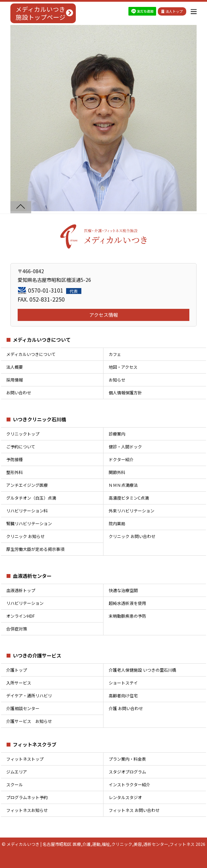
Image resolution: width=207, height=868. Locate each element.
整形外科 (15, 472)
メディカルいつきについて (42, 340)
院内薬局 (117, 523)
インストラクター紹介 (129, 784)
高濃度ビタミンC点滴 (129, 498)
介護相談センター (23, 708)
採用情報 (15, 380)
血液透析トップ (21, 590)
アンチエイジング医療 (27, 485)
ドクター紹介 (121, 459)
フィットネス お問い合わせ (134, 810)
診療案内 (117, 434)
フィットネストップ (25, 759)
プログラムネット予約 (27, 797)
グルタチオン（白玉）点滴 (31, 498)
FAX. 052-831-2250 (41, 299)
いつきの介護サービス (37, 655)
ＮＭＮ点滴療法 (123, 485)
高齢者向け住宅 (123, 695)
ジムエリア (17, 772)
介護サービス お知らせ (29, 721)
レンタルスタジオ (125, 797)
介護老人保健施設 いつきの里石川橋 (142, 670)
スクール (15, 784)
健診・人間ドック (125, 446)
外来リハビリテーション (132, 511)
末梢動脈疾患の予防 (127, 616)
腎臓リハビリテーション (29, 523)
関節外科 (117, 472)
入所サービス (19, 683)
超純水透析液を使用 (127, 603)
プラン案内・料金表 (127, 759)
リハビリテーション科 (27, 511)
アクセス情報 (104, 315)
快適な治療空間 (123, 590)
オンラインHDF (20, 616)
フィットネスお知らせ (27, 810)
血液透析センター (32, 576)
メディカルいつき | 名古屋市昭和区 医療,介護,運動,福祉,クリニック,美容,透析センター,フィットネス (101, 844)
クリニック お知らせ (25, 536)
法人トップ (172, 11)
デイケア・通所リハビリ (29, 695)
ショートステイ (123, 683)
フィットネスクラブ (35, 744)
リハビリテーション (25, 603)
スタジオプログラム (127, 772)
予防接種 (15, 459)
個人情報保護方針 (125, 392)
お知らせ (117, 380)
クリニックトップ (23, 434)
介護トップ (17, 670)
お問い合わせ (19, 392)
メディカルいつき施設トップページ (40, 13)
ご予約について (21, 446)
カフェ (115, 354)
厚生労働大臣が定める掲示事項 (35, 549)
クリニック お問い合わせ (132, 536)
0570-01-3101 (55, 290)
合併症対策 (17, 629)
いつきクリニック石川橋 (39, 419)
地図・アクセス (123, 367)
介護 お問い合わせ (126, 708)
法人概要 (15, 367)
